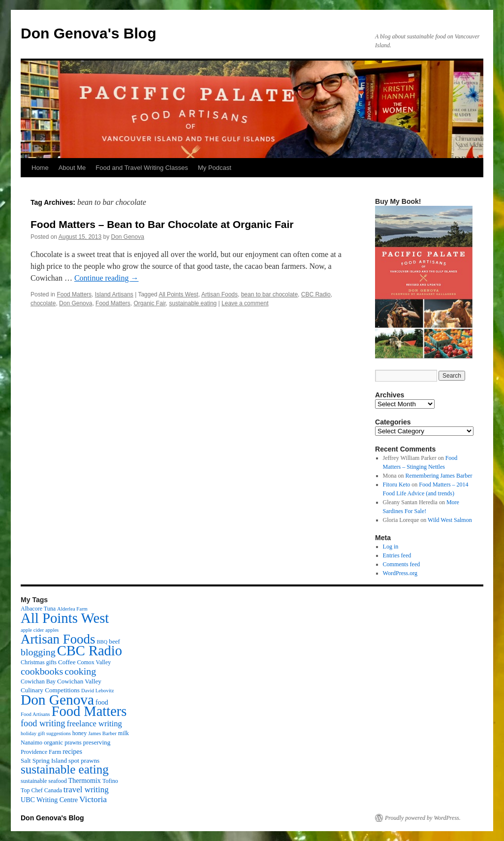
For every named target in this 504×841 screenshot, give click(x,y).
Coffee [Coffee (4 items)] (67, 662)
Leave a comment (245, 303)
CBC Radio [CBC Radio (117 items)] (90, 651)
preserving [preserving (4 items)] (97, 742)
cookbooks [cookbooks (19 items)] (42, 671)
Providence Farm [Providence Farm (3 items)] (41, 752)
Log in (391, 547)
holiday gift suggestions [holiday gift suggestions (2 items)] (46, 733)
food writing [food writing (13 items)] (43, 723)
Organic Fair (149, 303)
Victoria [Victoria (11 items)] (93, 799)
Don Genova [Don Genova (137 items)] (57, 700)
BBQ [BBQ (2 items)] (102, 642)
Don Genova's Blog (89, 33)
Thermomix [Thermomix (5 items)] (85, 780)
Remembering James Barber (439, 476)
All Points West (178, 294)
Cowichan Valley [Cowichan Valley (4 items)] (79, 681)
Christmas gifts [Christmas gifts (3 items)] (39, 662)
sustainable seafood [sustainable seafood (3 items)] (44, 781)
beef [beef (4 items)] (114, 641)
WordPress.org (400, 573)
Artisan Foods (220, 294)
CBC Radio (316, 294)
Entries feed (397, 555)
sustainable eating (193, 303)
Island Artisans (114, 294)
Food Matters (74, 294)
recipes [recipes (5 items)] (72, 751)
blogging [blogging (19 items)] (38, 652)
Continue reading (107, 278)
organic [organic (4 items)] (53, 742)
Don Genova (128, 237)
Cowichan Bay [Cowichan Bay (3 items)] (38, 681)
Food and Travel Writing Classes (142, 168)
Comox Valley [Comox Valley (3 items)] (94, 662)
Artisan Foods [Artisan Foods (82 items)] (58, 639)
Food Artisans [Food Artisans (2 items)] (35, 714)
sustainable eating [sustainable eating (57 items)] (65, 769)
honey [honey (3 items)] (79, 733)
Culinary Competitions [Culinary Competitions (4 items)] (50, 690)
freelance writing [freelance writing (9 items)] (94, 724)
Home (40, 168)
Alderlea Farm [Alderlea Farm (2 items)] (72, 609)
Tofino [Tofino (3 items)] (110, 781)
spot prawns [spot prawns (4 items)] (84, 760)
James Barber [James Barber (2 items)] (102, 733)
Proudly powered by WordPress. (423, 818)
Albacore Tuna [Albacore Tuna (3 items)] (38, 609)
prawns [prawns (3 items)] (73, 743)
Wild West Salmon (450, 520)
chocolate (43, 303)
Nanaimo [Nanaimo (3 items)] (31, 743)
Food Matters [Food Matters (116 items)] (89, 711)
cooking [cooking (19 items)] (80, 671)
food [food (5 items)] (102, 702)
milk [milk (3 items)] (124, 733)
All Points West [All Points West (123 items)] (65, 618)
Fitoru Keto (397, 485)
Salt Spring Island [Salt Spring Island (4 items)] (44, 760)
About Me (72, 168)
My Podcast (215, 168)
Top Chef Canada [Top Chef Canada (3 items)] (41, 790)
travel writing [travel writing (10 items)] (86, 790)
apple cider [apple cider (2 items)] (32, 630)
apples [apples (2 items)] (52, 630)
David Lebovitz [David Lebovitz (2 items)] (98, 691)
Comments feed (402, 564)
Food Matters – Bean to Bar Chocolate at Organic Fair (162, 224)
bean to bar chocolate (269, 294)
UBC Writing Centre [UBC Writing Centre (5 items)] (49, 800)
